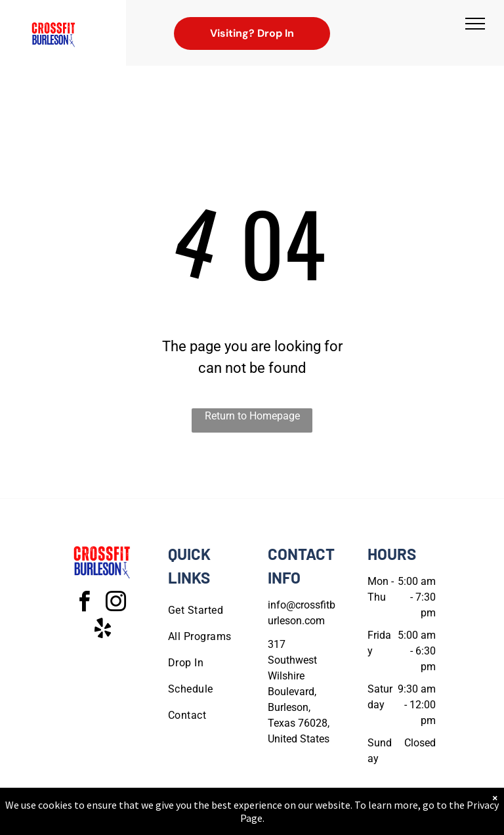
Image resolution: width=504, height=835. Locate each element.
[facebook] (84, 604)
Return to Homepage (252, 416)
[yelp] (102, 631)
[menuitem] (215, 610)
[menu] (475, 24)
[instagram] (115, 604)
